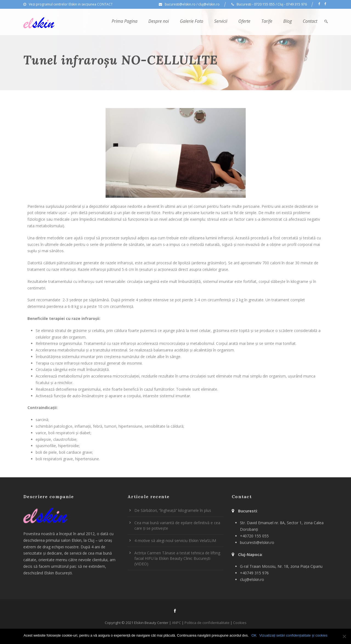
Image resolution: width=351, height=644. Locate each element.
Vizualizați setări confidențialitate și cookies (293, 635)
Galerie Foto (192, 21)
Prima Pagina (124, 21)
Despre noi (159, 21)
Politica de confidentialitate (207, 623)
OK (254, 635)
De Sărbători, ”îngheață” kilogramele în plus (173, 510)
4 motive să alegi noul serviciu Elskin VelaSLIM (175, 541)
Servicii (221, 21)
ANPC (176, 623)
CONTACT (105, 4)
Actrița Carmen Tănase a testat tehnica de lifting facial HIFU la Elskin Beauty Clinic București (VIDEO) (177, 558)
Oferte (244, 21)
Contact (310, 21)
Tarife (267, 21)
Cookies (240, 623)
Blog (288, 21)
